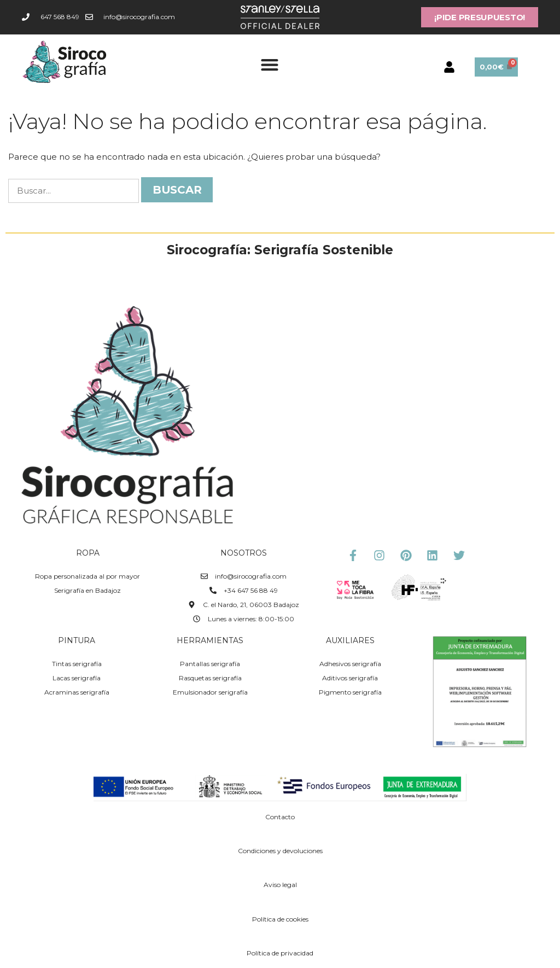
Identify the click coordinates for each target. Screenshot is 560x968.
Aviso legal (280, 885)
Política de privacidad (280, 953)
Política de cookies (280, 919)
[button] (269, 64)
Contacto (280, 817)
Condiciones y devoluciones (280, 851)
